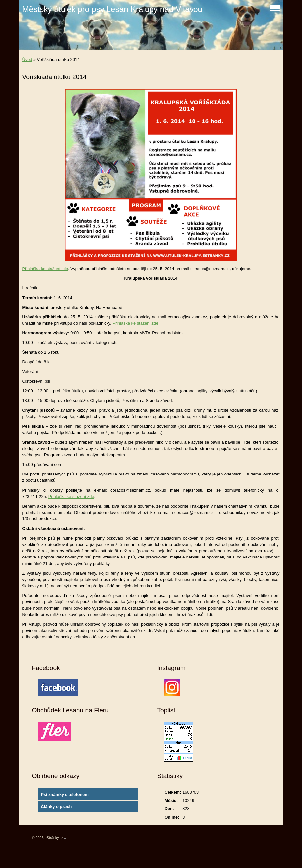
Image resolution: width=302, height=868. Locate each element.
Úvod (27, 59)
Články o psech (56, 807)
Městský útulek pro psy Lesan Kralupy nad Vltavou (113, 9)
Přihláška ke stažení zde (45, 269)
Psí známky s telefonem (65, 794)
